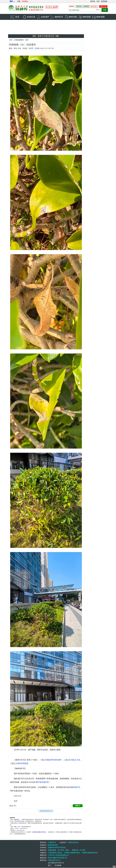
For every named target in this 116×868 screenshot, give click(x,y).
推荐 (78, 806)
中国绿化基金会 (73, 843)
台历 (98, 1)
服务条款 (17, 820)
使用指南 (104, 1)
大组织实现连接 (22, 764)
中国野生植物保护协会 (90, 853)
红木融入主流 (75, 760)
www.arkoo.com (20, 830)
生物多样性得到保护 (53, 760)
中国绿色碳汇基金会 (55, 853)
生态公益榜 (52, 7)
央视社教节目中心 (54, 860)
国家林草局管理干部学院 (57, 848)
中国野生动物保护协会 (72, 853)
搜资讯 (79, 6)
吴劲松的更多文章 (46, 811)
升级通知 (25, 1)
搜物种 (72, 6)
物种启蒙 (94, 6)
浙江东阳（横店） (64, 850)
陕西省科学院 (53, 845)
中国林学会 (52, 843)
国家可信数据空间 (46, 36)
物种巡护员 (75, 787)
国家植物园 (52, 850)
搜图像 (86, 6)
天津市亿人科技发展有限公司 (58, 855)
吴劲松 (37, 49)
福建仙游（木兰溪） (79, 850)
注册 (19, 1)
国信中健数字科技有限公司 (58, 858)
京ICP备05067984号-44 (56, 863)
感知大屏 (103, 6)
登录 (11, 1)
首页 (11, 40)
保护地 (93, 1)
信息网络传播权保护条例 (39, 832)
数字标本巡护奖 (42, 782)
